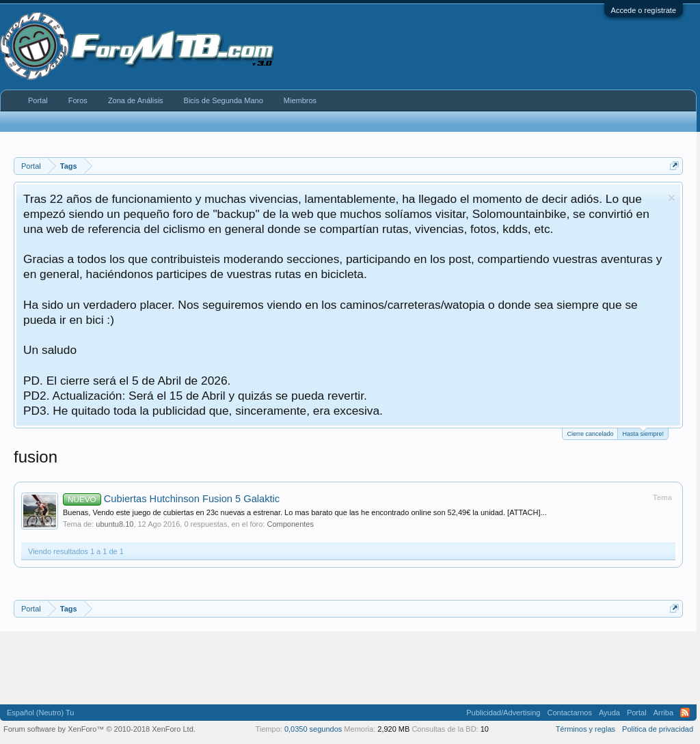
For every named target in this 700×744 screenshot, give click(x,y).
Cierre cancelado (590, 434)
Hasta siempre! (643, 433)
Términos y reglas (585, 729)
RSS (685, 713)
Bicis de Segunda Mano (224, 100)
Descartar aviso (672, 198)
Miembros (300, 100)
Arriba (663, 713)
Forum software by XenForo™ (99, 729)
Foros (78, 100)
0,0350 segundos (313, 729)
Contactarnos (569, 713)
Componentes (290, 524)
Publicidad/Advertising (503, 713)
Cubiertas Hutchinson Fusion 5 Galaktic (171, 499)
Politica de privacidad (658, 729)
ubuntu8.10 (115, 524)
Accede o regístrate (644, 10)
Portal (38, 100)
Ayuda (609, 713)
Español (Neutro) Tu (40, 713)
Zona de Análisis (136, 100)
